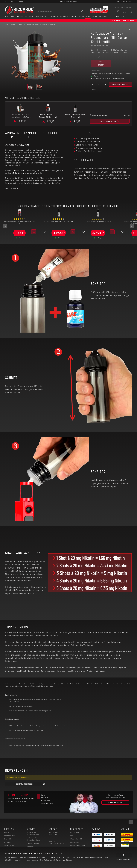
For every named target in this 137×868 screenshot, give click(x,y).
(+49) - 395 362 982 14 (56, 843)
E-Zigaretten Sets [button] (16, 17)
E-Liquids (8, 839)
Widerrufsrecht (76, 839)
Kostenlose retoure (124, 2)
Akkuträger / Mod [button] (41, 17)
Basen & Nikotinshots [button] (99, 17)
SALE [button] (111, 17)
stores (117, 7)
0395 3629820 (54, 835)
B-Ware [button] (117, 17)
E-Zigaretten (9, 842)
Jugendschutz (10, 845)
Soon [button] (123, 17)
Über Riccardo (10, 835)
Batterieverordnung (78, 845)
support (123, 7)
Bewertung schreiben (31, 784)
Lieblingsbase (56, 170)
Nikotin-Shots (20, 173)
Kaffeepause (23, 145)
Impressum (74, 832)
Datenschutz (75, 842)
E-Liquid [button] (81, 17)
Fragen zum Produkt (115, 802)
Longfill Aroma (19, 170)
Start (7, 25)
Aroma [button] (88, 17)
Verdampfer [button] (53, 17)
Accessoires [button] (72, 17)
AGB (72, 835)
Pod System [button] (29, 17)
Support (30, 847)
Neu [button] (7, 17)
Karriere (129, 7)
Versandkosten (106, 73)
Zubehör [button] (63, 17)
